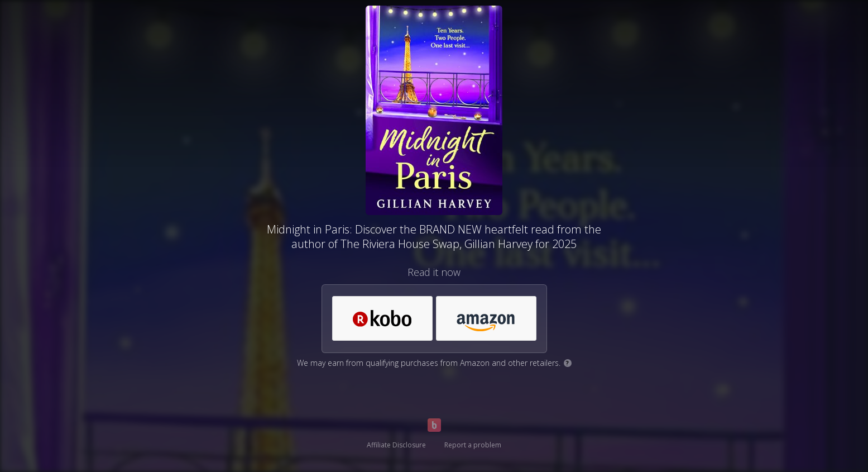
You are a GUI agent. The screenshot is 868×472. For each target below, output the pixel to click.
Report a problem (473, 445)
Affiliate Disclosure (396, 445)
